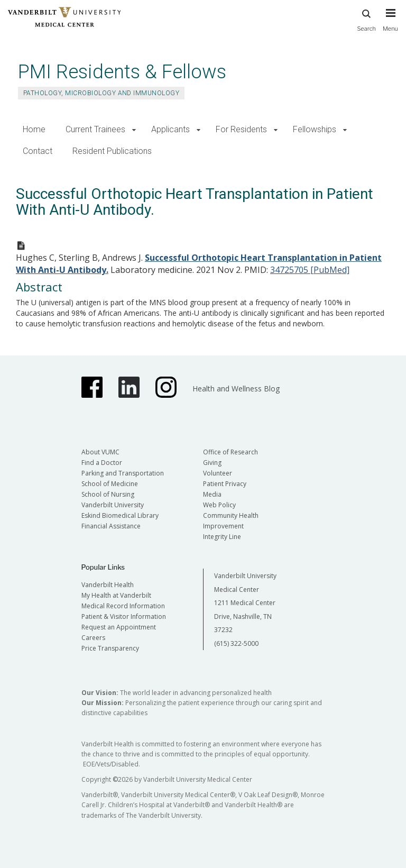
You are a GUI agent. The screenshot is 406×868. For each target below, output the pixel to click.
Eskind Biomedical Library (120, 515)
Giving (212, 463)
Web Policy (219, 505)
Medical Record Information (123, 606)
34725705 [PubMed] (310, 270)
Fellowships (315, 129)
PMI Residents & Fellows (122, 72)
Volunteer (218, 473)
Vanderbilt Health (108, 585)
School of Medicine (110, 484)
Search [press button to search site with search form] (366, 19)
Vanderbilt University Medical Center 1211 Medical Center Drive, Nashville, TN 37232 (245, 603)
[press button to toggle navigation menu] (390, 25)
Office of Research (230, 452)
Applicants (170, 129)
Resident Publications (112, 151)
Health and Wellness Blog (236, 389)
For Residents (241, 129)
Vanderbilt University (113, 505)
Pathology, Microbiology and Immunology (101, 93)
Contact (38, 151)
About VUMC (100, 452)
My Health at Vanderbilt (116, 595)
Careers (93, 638)
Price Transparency (110, 648)
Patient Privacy (225, 484)
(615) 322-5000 (236, 643)
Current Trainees (95, 129)
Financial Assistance (111, 526)
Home (34, 129)
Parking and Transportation (123, 473)
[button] (134, 130)
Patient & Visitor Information (124, 616)
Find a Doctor (102, 463)
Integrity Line (222, 537)
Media (212, 494)
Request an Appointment (119, 627)
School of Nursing (108, 494)
